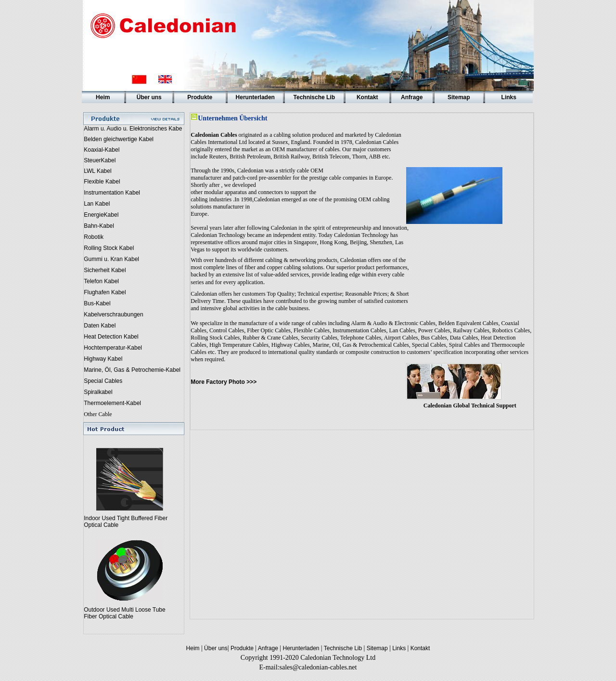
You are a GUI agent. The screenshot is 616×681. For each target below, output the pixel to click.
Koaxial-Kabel (102, 150)
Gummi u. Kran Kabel (111, 259)
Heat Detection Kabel (111, 337)
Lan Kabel (97, 204)
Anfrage (267, 648)
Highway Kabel (103, 359)
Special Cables (103, 381)
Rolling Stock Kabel (109, 248)
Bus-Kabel (97, 303)
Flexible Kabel (102, 182)
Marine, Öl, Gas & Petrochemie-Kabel (132, 370)
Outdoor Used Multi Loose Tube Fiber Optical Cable (124, 613)
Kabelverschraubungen (113, 314)
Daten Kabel (100, 326)
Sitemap (377, 648)
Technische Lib (343, 648)
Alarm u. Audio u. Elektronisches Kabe (133, 129)
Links (399, 648)
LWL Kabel (97, 171)
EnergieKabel (101, 215)
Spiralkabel (98, 392)
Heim (194, 648)
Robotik (94, 237)
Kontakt (419, 648)
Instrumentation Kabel (112, 193)
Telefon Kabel (101, 281)
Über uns (215, 648)
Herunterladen (301, 648)
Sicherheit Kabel (105, 270)
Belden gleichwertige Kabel (119, 139)
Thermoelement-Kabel (112, 403)
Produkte (242, 648)
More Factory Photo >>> (224, 382)
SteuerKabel (100, 160)
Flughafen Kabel (105, 292)
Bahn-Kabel (99, 226)
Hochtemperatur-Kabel (113, 348)
